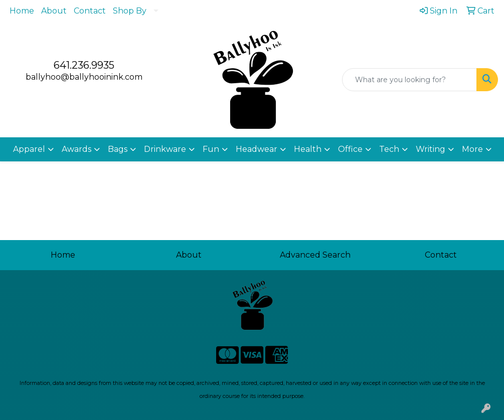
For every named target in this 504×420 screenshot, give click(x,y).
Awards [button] (76, 149)
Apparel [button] (29, 149)
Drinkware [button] (165, 149)
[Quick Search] (409, 80)
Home (22, 11)
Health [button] (308, 149)
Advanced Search (315, 255)
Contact (90, 11)
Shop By (130, 11)
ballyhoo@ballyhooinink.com (84, 77)
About (54, 11)
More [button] (472, 149)
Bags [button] (118, 149)
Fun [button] (211, 149)
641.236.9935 (84, 65)
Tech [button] (389, 149)
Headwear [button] (257, 149)
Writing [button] (431, 149)
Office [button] (350, 149)
